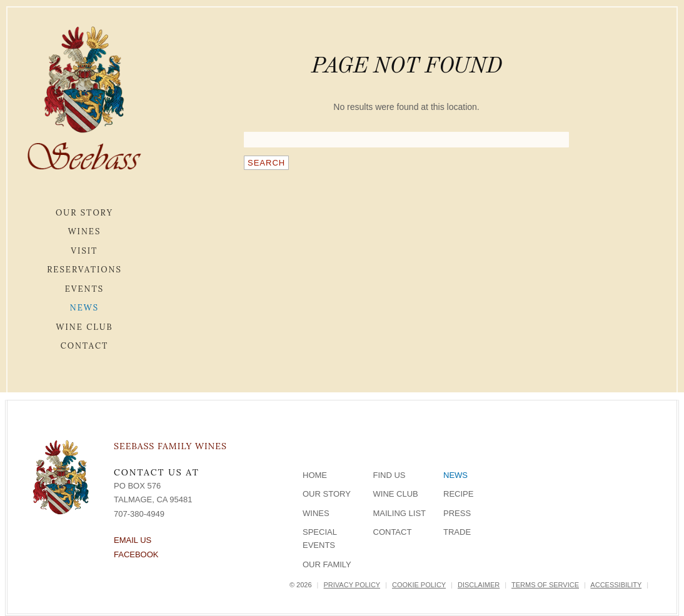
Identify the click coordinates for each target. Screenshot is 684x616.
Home (315, 475)
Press (457, 513)
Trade (457, 532)
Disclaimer (479, 585)
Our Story (84, 213)
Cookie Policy (419, 585)
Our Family (327, 564)
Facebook (136, 554)
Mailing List (400, 513)
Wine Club (84, 327)
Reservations (84, 270)
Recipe (458, 494)
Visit (85, 251)
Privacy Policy (352, 585)
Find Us (390, 475)
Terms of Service (545, 585)
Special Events (320, 539)
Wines (85, 231)
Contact (85, 346)
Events (84, 289)
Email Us (133, 540)
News (84, 308)
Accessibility (616, 585)
